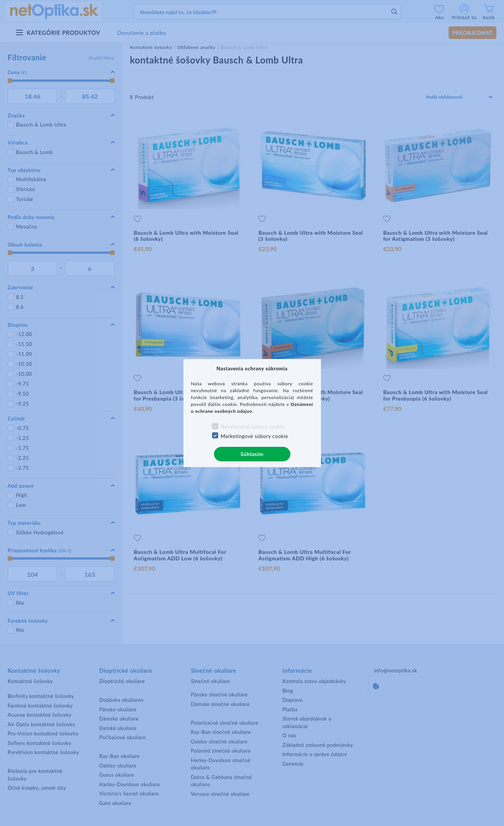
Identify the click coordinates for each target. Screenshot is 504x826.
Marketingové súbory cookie (254, 436)
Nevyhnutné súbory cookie (253, 427)
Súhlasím (252, 454)
